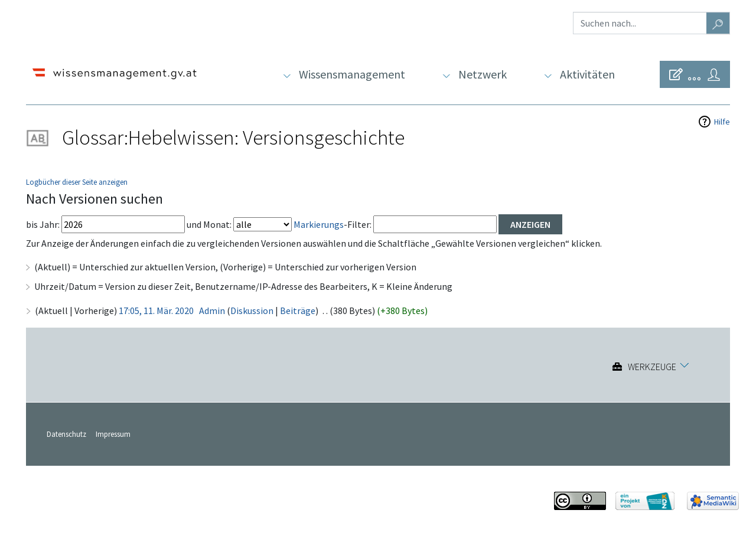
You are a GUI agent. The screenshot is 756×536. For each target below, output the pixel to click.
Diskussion (252, 311)
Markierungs (319, 224)
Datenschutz (66, 434)
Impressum (113, 434)
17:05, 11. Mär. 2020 (156, 311)
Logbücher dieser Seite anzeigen (77, 182)
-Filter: (333, 224)
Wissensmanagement (352, 74)
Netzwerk (483, 74)
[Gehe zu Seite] (718, 23)
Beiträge (298, 311)
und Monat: (209, 224)
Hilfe (722, 122)
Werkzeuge (652, 367)
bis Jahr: (43, 224)
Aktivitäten (587, 74)
